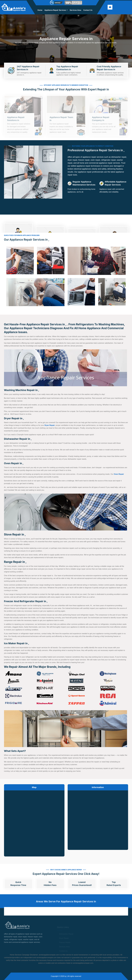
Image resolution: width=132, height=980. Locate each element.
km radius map (34, 822)
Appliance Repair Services (55, 10)
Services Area (75, 10)
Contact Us (88, 10)
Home (40, 10)
